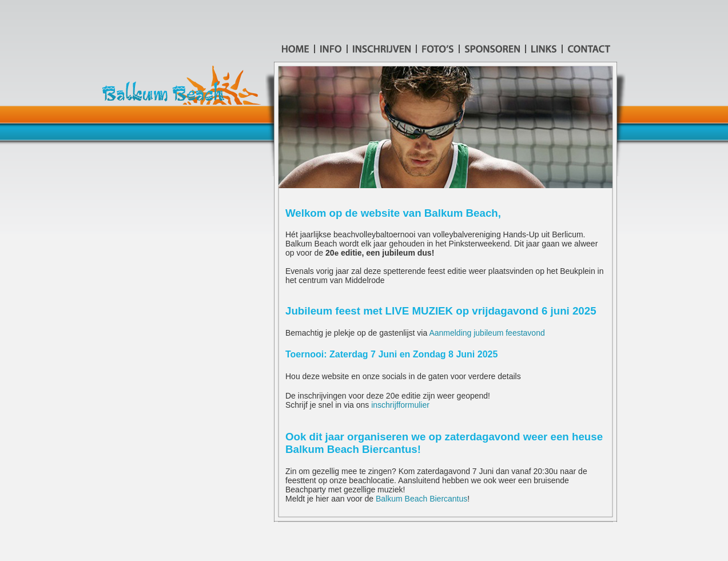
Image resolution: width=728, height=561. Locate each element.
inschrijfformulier (400, 405)
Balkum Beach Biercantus (421, 499)
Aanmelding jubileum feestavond (487, 333)
